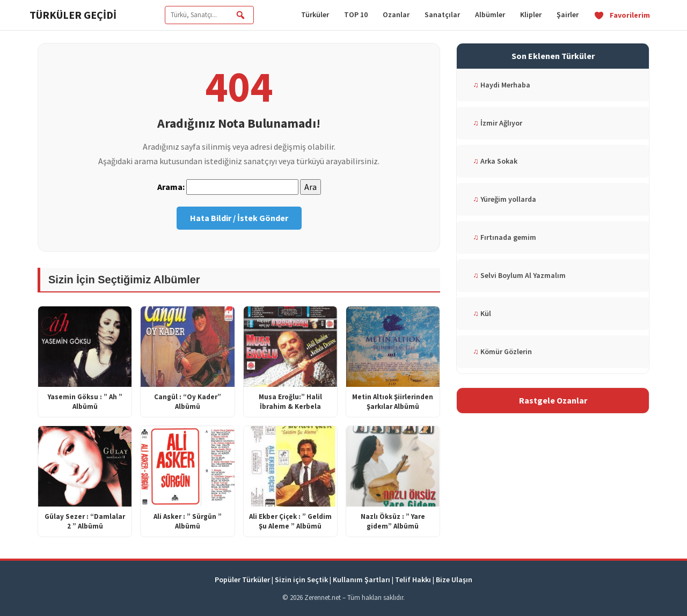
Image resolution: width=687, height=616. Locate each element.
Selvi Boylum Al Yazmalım (519, 275)
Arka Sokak (495, 161)
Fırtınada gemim (505, 237)
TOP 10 (356, 14)
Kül (482, 313)
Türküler (315, 14)
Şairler (568, 14)
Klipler (531, 14)
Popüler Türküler (242, 580)
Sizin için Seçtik (301, 580)
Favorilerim (622, 15)
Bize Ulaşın (454, 580)
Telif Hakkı (413, 580)
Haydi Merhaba (502, 85)
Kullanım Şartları (361, 580)
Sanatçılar (442, 14)
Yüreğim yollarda (505, 199)
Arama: (171, 187)
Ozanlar (396, 14)
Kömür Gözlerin (502, 351)
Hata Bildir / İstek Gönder (239, 218)
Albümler (490, 14)
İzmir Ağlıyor (498, 123)
